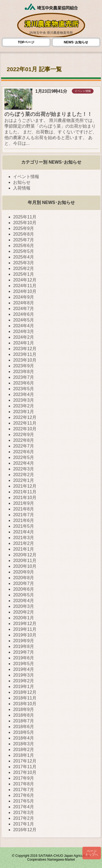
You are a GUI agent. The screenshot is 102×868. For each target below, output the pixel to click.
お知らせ (22, 182)
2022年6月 (24, 452)
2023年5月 (24, 389)
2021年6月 (24, 520)
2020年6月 (24, 589)
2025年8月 (24, 234)
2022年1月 (24, 480)
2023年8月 (24, 372)
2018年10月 (25, 704)
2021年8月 (24, 509)
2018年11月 (25, 698)
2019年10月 (25, 635)
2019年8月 (24, 646)
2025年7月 (24, 240)
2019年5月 (24, 664)
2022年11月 (25, 423)
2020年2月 (24, 612)
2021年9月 (24, 503)
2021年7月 (24, 515)
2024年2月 (24, 337)
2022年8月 (24, 440)
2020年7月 (24, 583)
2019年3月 (24, 675)
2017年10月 (25, 772)
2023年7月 (24, 377)
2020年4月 (24, 601)
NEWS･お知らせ (76, 42)
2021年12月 (25, 486)
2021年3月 (24, 538)
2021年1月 (24, 549)
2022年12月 (25, 417)
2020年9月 (24, 572)
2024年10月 (25, 291)
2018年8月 (24, 715)
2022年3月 (24, 469)
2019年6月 (24, 658)
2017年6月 (24, 795)
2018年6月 (24, 727)
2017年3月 (24, 813)
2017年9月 (24, 778)
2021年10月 (25, 498)
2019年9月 (24, 641)
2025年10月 (25, 223)
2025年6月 (24, 246)
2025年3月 (24, 263)
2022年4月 (24, 463)
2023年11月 (25, 354)
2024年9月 (24, 297)
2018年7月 (24, 721)
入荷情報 (22, 188)
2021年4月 (24, 532)
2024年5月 (24, 320)
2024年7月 (24, 309)
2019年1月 (24, 687)
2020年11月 (25, 561)
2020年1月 (24, 618)
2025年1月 (24, 274)
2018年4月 (24, 738)
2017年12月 (25, 761)
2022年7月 (24, 446)
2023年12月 (25, 349)
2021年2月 (24, 543)
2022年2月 (24, 475)
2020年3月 (24, 606)
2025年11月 (25, 217)
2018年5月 (24, 732)
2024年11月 (25, 286)
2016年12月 (25, 830)
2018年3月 (24, 744)
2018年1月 (24, 755)
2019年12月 (25, 624)
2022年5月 (24, 457)
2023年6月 (24, 383)
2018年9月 (24, 709)
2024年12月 (25, 280)
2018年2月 (24, 750)
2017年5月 (24, 801)
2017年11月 (25, 767)
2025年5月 (24, 251)
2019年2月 (24, 681)
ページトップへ (92, 853)
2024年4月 (24, 326)
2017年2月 (24, 818)
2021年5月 (24, 526)
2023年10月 (25, 360)
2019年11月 (25, 629)
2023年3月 (24, 400)
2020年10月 (25, 566)
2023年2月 (24, 406)
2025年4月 (24, 257)
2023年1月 (24, 412)
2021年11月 (25, 492)
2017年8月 (24, 784)
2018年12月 (25, 692)
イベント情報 (26, 177)
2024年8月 (24, 303)
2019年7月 (24, 652)
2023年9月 (24, 366)
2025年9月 (24, 228)
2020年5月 (24, 595)
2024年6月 (24, 314)
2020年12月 (25, 555)
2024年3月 (24, 331)
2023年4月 (24, 394)
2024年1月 (24, 343)
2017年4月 (24, 807)
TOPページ (26, 42)
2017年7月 (24, 790)
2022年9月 (24, 435)
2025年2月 (24, 268)
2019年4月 (24, 669)
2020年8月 (24, 578)
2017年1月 (24, 824)
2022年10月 (25, 429)
